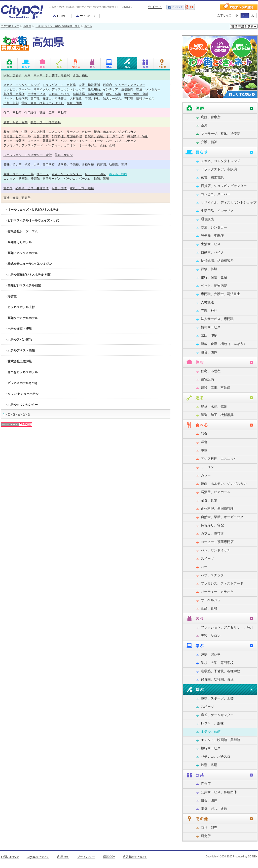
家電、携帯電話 (89, 85)
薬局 (27, 75)
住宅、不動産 (13, 112)
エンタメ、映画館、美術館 (22, 179)
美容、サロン (64, 155)
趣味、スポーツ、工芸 (19, 174)
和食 (7, 132)
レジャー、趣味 (95, 174)
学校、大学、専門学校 (40, 164)
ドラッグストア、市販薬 (59, 85)
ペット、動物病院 (16, 98)
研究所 (26, 198)
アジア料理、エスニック (47, 132)
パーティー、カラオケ (61, 145)
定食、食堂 (41, 136)
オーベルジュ (88, 145)
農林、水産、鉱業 (16, 122)
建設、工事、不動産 (53, 112)
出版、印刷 (11, 103)
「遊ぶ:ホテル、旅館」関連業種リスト (58, 26)
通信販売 (127, 89)
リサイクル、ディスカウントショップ (59, 89)
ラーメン (73, 132)
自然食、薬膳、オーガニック (104, 136)
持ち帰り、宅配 (138, 136)
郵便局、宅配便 (14, 94)
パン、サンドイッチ (74, 141)
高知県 (27, 26)
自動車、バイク (59, 94)
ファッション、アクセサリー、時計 (28, 155)
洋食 (15, 132)
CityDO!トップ (10, 26)
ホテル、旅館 (118, 174)
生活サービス (36, 94)
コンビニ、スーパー (17, 89)
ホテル (88, 26)
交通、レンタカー (148, 89)
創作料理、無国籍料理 (67, 136)
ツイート (155, 7)
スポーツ (43, 174)
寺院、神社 (92, 98)
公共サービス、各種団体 (32, 188)
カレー (86, 132)
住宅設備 (30, 112)
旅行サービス (52, 179)
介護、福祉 (80, 75)
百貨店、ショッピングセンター (124, 85)
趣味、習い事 (13, 164)
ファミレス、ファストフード (23, 145)
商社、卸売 (11, 198)
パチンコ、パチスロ (77, 179)
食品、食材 (107, 145)
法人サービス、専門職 (118, 98)
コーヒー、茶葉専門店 (43, 141)
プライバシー (86, 857)
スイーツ (97, 141)
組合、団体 (74, 103)
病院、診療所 (13, 75)
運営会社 (109, 857)
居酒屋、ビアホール (17, 136)
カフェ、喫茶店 (14, 141)
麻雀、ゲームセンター (67, 174)
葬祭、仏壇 (114, 94)
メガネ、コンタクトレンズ (22, 85)
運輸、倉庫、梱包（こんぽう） (43, 103)
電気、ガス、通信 (82, 188)
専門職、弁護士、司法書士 (49, 98)
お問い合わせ (10, 857)
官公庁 (8, 188)
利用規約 (63, 857)
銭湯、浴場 (101, 179)
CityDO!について (38, 857)
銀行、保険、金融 (136, 94)
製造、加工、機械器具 (46, 122)
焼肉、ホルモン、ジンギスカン (115, 132)
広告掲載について (135, 857)
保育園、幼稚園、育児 (112, 164)
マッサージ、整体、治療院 (52, 75)
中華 (24, 132)
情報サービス (145, 98)
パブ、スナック (126, 141)
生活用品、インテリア (103, 89)
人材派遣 (76, 98)
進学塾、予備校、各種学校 (76, 164)
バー (109, 141)
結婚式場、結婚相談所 (88, 94)
